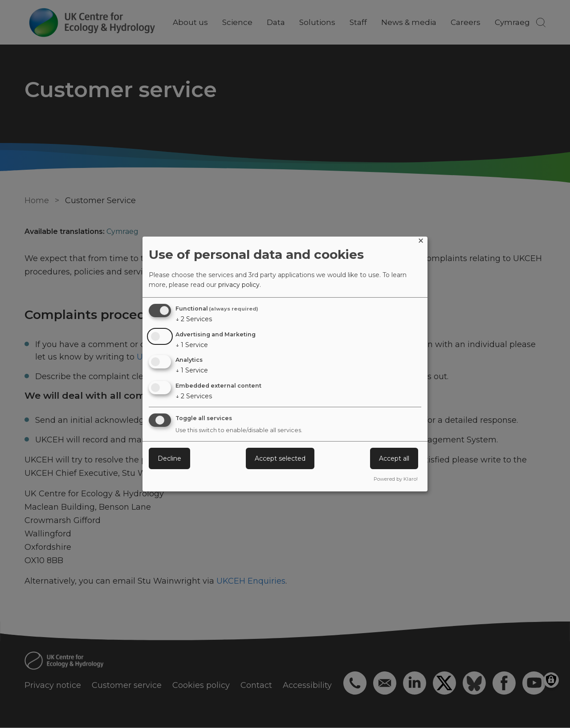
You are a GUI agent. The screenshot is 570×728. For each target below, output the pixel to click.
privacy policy (239, 285)
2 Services (194, 319)
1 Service (192, 345)
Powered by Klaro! (396, 479)
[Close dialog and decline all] (421, 242)
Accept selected (280, 458)
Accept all (394, 458)
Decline (169, 458)
